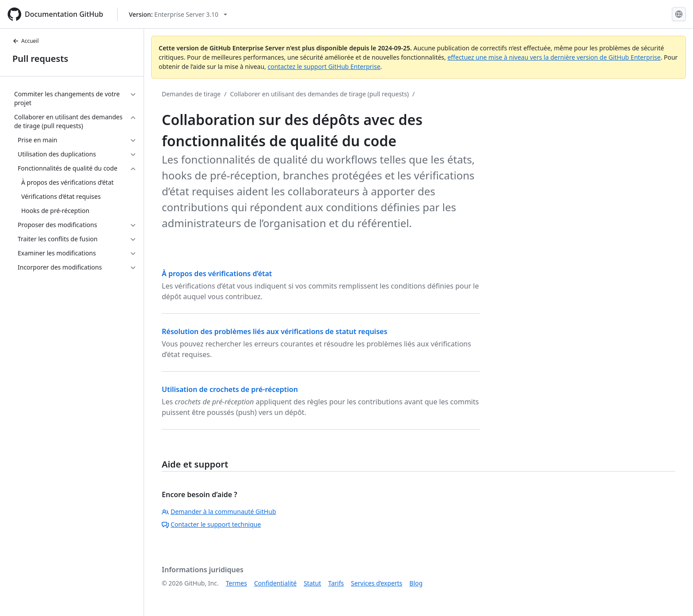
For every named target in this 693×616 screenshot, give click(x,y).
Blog (416, 583)
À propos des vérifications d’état (217, 274)
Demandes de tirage (191, 94)
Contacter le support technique (211, 524)
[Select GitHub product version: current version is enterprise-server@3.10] (178, 14)
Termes (236, 583)
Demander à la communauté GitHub (219, 511)
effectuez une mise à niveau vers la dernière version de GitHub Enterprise (554, 57)
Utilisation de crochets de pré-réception (230, 389)
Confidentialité (275, 583)
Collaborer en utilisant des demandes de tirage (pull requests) (319, 94)
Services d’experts (377, 583)
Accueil (26, 41)
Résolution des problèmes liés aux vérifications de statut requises (274, 331)
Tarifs (336, 583)
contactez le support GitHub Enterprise (324, 67)
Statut (312, 583)
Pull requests (40, 59)
